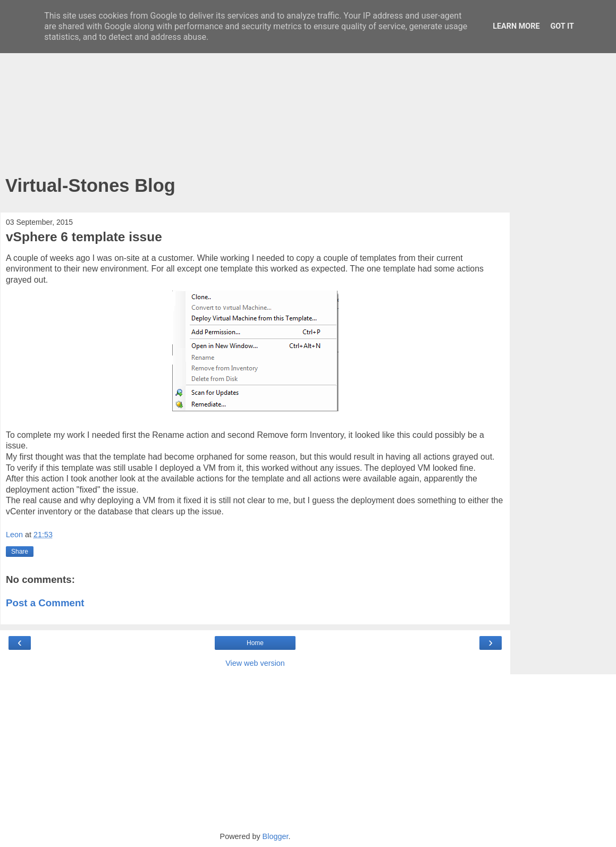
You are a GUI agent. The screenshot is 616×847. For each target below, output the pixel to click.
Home (255, 643)
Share (20, 552)
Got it (562, 26)
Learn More (516, 26)
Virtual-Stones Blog (90, 185)
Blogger (276, 836)
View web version (255, 663)
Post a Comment (45, 603)
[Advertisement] (255, 90)
